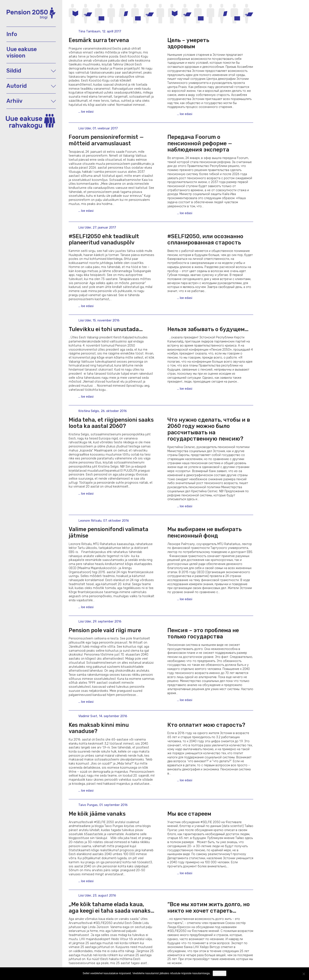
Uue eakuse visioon (22, 52)
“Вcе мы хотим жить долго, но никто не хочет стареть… (209, 907)
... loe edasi (86, 112)
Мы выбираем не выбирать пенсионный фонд (204, 532)
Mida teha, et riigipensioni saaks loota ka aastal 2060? (111, 423)
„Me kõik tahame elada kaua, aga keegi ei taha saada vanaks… (111, 907)
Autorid (31, 86)
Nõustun (220, 973)
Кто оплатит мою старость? (206, 725)
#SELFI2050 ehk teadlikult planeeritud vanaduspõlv (104, 239)
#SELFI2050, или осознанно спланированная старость (205, 239)
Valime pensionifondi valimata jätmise (108, 532)
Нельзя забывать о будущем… (208, 329)
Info (12, 34)
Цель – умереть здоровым (204, 43)
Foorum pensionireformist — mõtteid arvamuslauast (106, 140)
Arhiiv (31, 101)
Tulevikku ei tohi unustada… (106, 329)
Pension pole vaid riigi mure (105, 630)
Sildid (31, 71)
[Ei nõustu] (304, 974)
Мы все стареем (189, 814)
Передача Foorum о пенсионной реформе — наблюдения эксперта (200, 143)
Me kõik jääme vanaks (97, 814)
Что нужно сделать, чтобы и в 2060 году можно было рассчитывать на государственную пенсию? (209, 429)
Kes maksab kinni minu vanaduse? (99, 728)
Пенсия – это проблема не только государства (203, 633)
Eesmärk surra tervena (99, 40)
